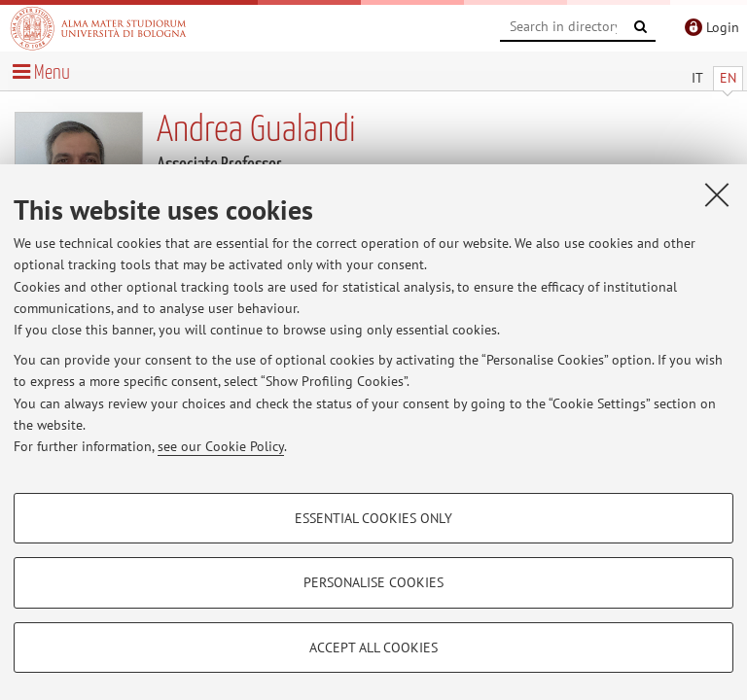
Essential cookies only (373, 518)
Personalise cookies (373, 582)
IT (697, 78)
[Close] (717, 194)
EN (728, 78)
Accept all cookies (373, 647)
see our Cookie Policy (221, 446)
